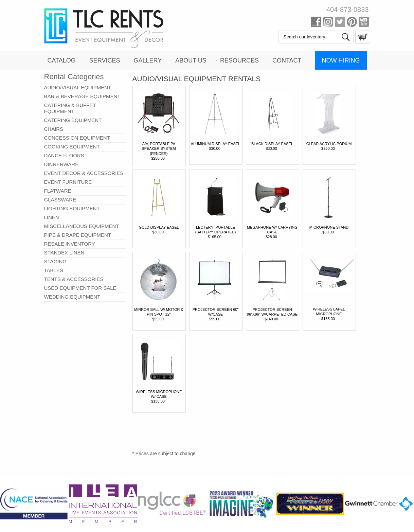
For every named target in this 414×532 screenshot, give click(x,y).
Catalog (61, 60)
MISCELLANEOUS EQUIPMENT (82, 226)
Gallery (148, 60)
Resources (239, 60)
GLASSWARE (60, 200)
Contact (287, 60)
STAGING (55, 261)
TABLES (54, 270)
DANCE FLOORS (64, 155)
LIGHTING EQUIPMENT (72, 208)
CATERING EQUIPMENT (73, 120)
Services (105, 60)
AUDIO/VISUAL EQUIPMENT (78, 87)
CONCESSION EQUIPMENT (77, 138)
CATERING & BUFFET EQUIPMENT (70, 108)
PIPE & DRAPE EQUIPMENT (78, 235)
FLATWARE (58, 191)
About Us (191, 60)
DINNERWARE (61, 164)
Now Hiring (341, 60)
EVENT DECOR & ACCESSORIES (84, 173)
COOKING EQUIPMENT (72, 147)
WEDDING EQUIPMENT (72, 297)
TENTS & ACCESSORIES (74, 279)
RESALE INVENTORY (70, 244)
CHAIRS (54, 129)
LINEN (52, 217)
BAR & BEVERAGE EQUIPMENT (82, 96)
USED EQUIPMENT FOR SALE (80, 288)
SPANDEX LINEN (64, 253)
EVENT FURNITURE (68, 182)
